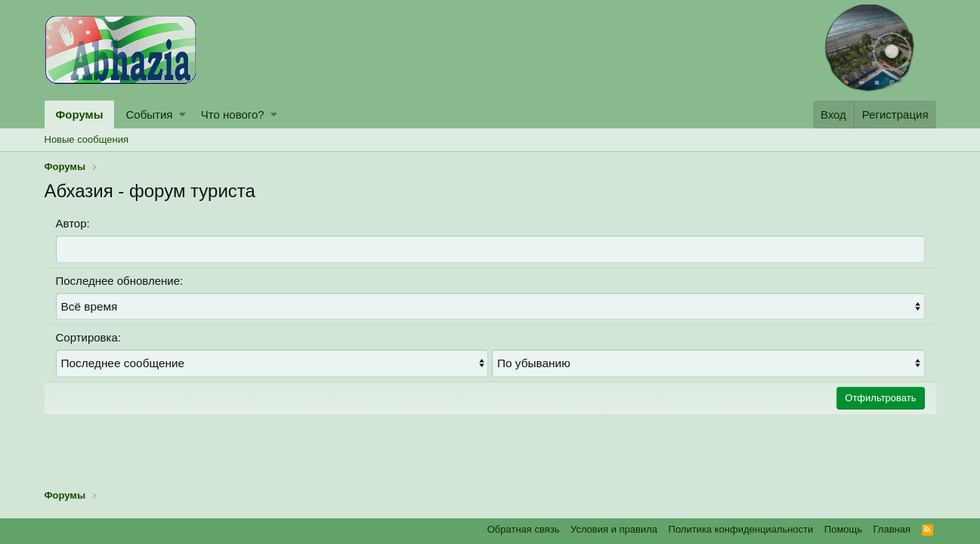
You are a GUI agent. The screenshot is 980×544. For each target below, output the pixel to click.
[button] (182, 114)
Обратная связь (524, 529)
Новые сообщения (87, 139)
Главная (892, 529)
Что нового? (233, 114)
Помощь (843, 529)
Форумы (80, 114)
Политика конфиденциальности (741, 529)
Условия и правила (614, 529)
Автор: (73, 223)
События (149, 114)
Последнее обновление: (120, 280)
